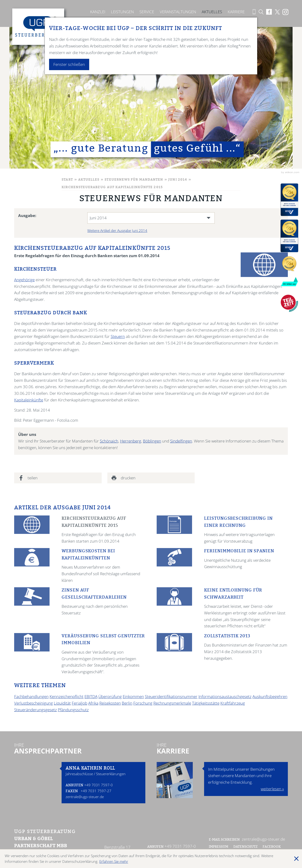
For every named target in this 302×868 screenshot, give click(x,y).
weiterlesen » (272, 789)
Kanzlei (98, 12)
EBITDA (91, 696)
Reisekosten (110, 703)
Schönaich (109, 441)
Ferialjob (80, 703)
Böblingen (152, 441)
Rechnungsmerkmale (172, 703)
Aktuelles (212, 12)
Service (147, 12)
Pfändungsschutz (73, 710)
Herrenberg (131, 441)
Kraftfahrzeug (233, 703)
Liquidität (62, 703)
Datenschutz (245, 847)
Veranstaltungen (178, 12)
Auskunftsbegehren (270, 696)
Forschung (143, 703)
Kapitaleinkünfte (29, 400)
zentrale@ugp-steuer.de (85, 797)
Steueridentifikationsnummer (171, 696)
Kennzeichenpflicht (67, 696)
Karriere (236, 12)
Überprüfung (110, 696)
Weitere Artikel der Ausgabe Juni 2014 (117, 230)
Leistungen (122, 12)
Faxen (72, 791)
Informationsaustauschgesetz (225, 696)
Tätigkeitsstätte (206, 703)
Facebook (272, 847)
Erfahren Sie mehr (114, 861)
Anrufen (74, 785)
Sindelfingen (181, 441)
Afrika (93, 703)
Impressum (218, 847)
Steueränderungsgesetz (36, 710)
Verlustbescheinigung (34, 703)
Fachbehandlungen (31, 696)
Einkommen (133, 696)
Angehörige (24, 280)
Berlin (127, 703)
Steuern (118, 336)
